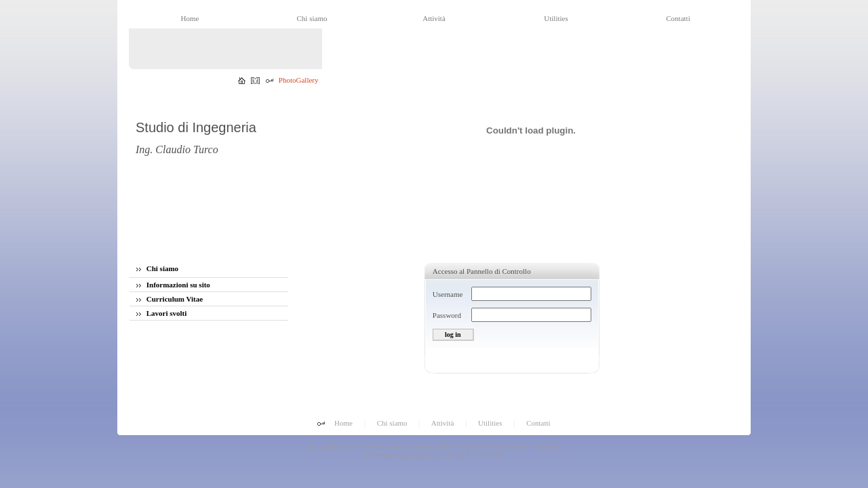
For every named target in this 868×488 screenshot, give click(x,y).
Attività (443, 423)
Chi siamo (157, 268)
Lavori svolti (161, 313)
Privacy (519, 447)
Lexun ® (458, 455)
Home (343, 423)
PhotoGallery (299, 80)
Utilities (490, 423)
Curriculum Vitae (170, 299)
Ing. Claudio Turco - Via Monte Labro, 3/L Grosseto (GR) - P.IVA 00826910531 (405, 447)
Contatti (538, 423)
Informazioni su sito (173, 285)
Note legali (549, 447)
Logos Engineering (419, 455)
